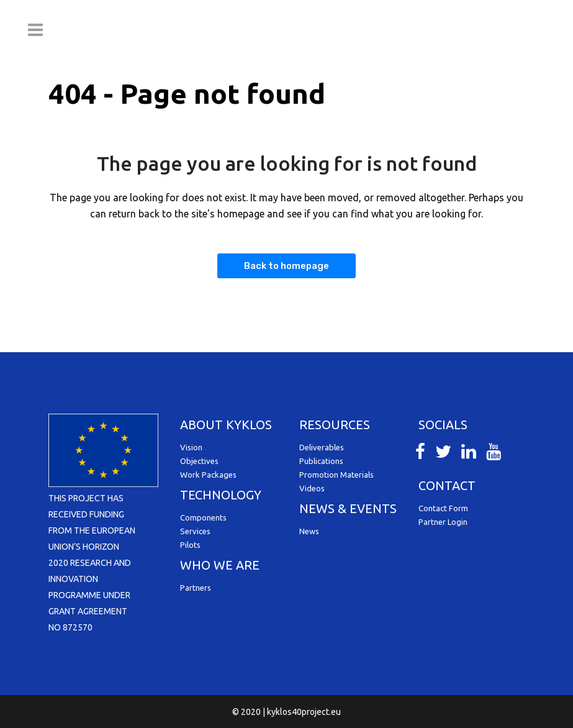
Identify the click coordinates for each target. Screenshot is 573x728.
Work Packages (208, 475)
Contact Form (443, 508)
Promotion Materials (336, 475)
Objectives (199, 461)
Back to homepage (286, 266)
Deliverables (322, 447)
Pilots (190, 545)
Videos (312, 488)
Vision (191, 447)
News (309, 531)
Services (195, 531)
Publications (321, 461)
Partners (196, 588)
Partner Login (443, 522)
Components (203, 517)
